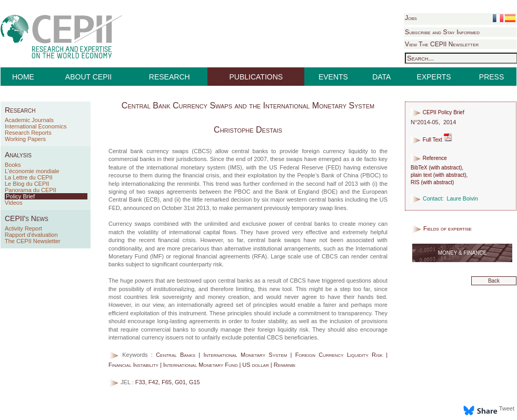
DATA (381, 77)
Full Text (431, 140)
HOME (23, 77)
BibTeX (419, 168)
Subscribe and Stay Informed (442, 32)
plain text (421, 175)
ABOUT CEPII (88, 77)
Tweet (507, 408)
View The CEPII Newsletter (442, 44)
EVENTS (333, 77)
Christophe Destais (248, 130)
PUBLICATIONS (256, 77)
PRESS (491, 77)
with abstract (445, 168)
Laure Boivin (463, 198)
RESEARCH (170, 77)
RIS (415, 182)
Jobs (411, 18)
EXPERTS (434, 77)
